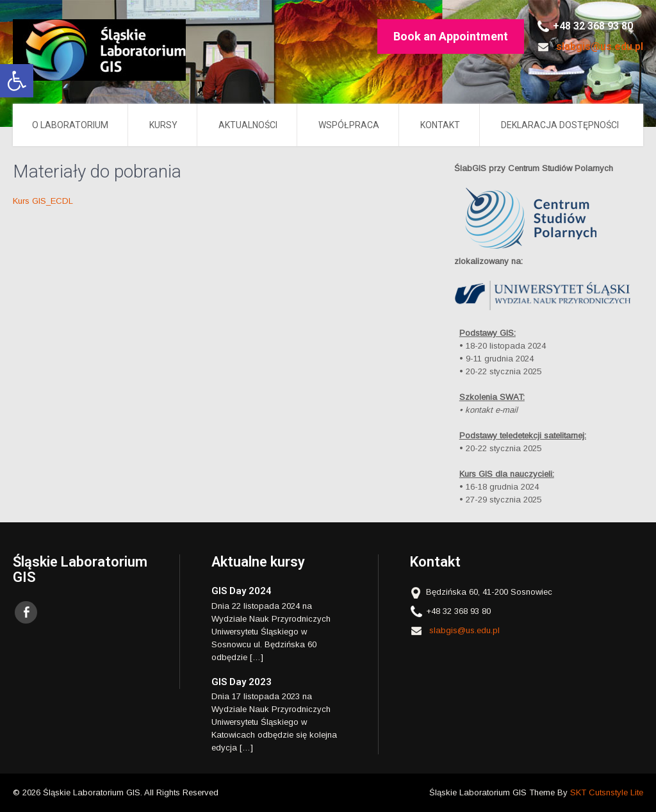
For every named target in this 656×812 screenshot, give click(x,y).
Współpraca (349, 125)
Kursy (163, 125)
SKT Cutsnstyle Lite (607, 792)
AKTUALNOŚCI (248, 125)
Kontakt (440, 125)
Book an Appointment (451, 36)
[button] (17, 81)
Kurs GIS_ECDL (43, 201)
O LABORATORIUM (70, 125)
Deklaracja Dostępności (560, 125)
